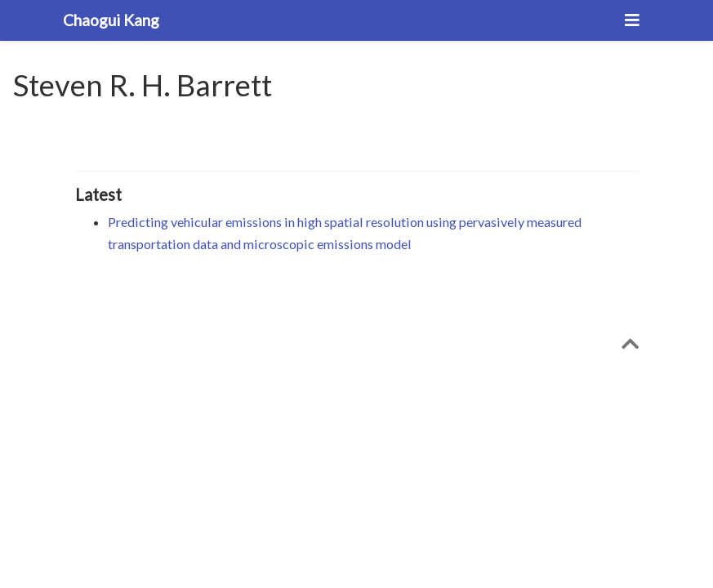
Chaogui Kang (111, 20)
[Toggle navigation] (632, 20)
